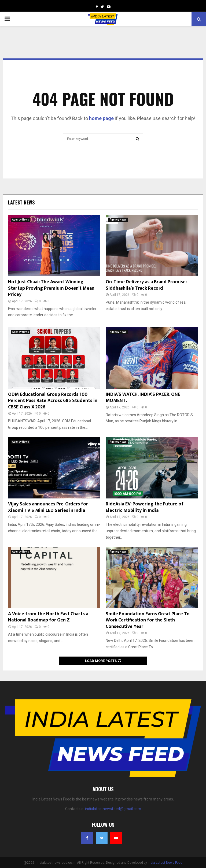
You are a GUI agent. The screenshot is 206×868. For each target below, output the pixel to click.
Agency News (21, 220)
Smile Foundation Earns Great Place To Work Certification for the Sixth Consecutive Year (148, 620)
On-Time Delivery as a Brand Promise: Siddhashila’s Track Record (146, 285)
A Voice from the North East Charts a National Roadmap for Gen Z (48, 617)
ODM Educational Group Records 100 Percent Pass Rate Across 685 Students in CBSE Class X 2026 (53, 401)
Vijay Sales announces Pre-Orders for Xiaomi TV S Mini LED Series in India (48, 507)
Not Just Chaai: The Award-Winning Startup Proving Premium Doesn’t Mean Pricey (51, 288)
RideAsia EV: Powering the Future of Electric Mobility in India (145, 507)
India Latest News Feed (165, 863)
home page (101, 118)
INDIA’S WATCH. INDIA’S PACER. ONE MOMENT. (143, 398)
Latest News (21, 202)
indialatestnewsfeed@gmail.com (113, 809)
